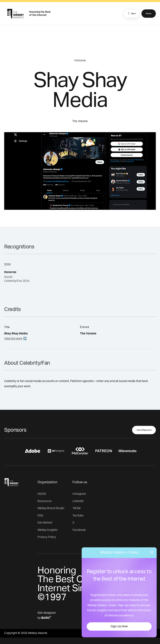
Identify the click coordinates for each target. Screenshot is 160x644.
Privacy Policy (47, 537)
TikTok (77, 508)
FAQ (40, 516)
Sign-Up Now (119, 626)
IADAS (42, 494)
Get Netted (45, 523)
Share (149, 14)
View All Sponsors (144, 430)
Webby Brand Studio (51, 508)
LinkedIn (78, 501)
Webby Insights (47, 530)
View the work (13, 339)
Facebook (79, 530)
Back (131, 13)
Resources (45, 501)
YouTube (78, 516)
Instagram (79, 494)
